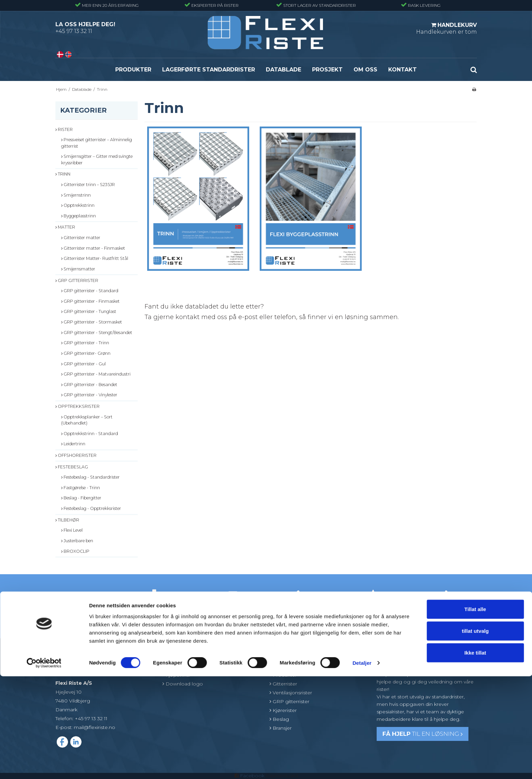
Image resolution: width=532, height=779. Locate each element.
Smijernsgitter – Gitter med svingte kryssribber (97, 159)
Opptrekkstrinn (78, 205)
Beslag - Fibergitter (81, 498)
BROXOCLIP (75, 551)
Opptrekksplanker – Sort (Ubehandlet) (87, 420)
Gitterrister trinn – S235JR (88, 185)
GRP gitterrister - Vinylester (89, 395)
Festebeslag (72, 467)
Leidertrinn (73, 444)
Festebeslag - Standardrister (90, 477)
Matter (65, 227)
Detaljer (362, 766)
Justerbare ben (77, 541)
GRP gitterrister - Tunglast (89, 311)
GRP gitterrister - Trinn (85, 343)
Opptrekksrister (78, 406)
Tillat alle (475, 712)
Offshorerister (76, 455)
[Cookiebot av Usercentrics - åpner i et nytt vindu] (44, 766)
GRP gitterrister (77, 280)
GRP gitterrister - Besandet (89, 385)
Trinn (63, 174)
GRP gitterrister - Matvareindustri (96, 374)
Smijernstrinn (76, 195)
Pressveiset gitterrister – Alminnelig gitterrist (97, 143)
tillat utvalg (475, 734)
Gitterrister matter (81, 238)
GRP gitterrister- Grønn (86, 353)
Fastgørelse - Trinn (81, 488)
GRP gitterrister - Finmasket (90, 301)
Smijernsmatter (78, 269)
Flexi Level (72, 530)
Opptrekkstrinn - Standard (90, 434)
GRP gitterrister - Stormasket (92, 322)
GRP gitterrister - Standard (90, 291)
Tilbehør (67, 520)
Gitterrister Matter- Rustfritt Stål (95, 258)
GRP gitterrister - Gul (83, 364)
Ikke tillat (475, 755)
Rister (64, 129)
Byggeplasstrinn (79, 216)
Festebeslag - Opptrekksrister (91, 508)
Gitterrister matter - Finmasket (93, 248)
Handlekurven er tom (447, 28)
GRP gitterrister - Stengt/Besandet (97, 333)
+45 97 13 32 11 (74, 31)
